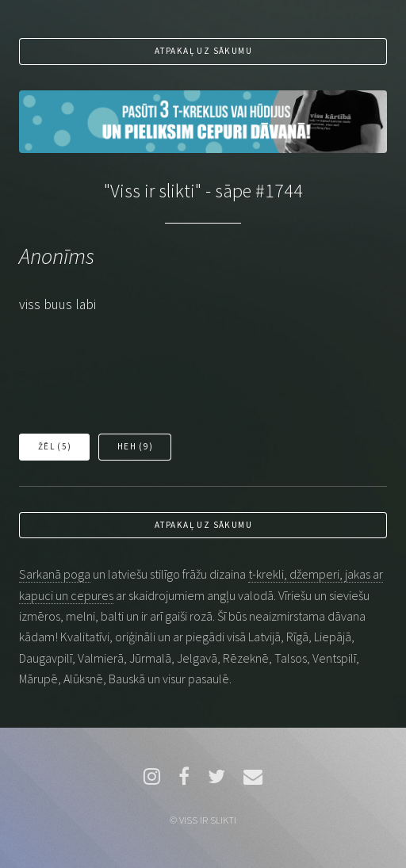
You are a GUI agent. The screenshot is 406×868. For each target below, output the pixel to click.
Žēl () (55, 446)
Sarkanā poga (55, 574)
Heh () (136, 446)
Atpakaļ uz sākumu (203, 51)
